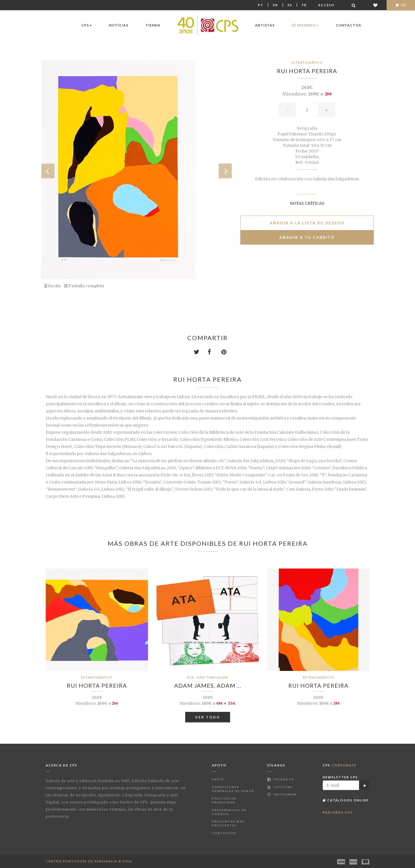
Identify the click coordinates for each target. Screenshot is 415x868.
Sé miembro (305, 25)
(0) (401, 5)
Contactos (348, 25)
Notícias (119, 25)
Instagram (282, 794)
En (276, 5)
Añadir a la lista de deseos (307, 223)
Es (290, 5)
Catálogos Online (346, 800)
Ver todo (208, 717)
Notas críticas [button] (307, 203)
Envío (218, 779)
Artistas (265, 25)
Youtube (280, 787)
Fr (304, 5)
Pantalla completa (84, 286)
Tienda (153, 25)
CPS (86, 25)
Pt (261, 5)
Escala (52, 286)
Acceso (326, 5)
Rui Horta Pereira (307, 71)
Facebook (281, 779)
